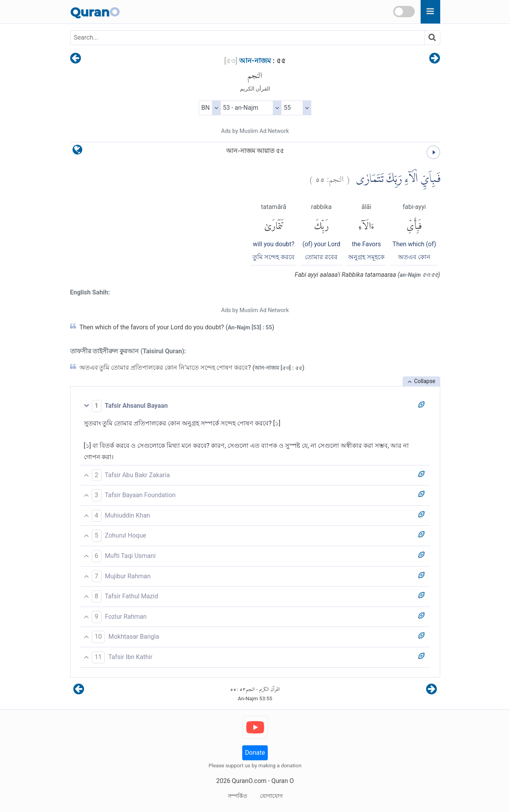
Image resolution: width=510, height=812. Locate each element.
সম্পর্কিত (238, 796)
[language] (77, 152)
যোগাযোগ (271, 796)
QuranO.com (249, 781)
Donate (255, 753)
